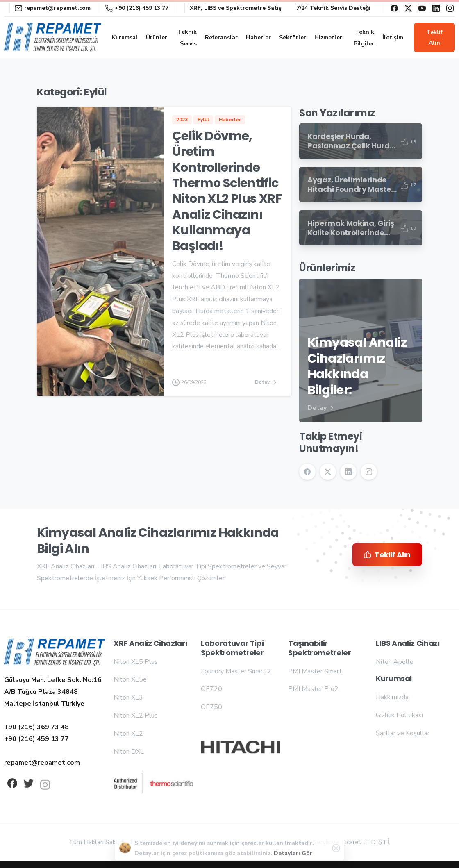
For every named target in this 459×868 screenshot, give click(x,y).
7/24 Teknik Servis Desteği (333, 8)
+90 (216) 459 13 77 (137, 8)
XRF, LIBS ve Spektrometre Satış (236, 8)
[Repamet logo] (55, 653)
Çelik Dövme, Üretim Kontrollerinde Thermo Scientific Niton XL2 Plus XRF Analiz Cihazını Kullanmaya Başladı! (227, 191)
